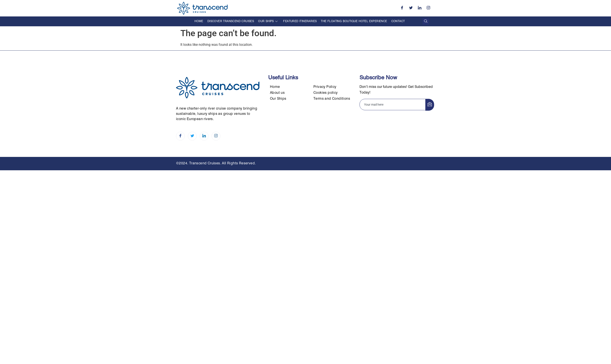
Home (199, 21)
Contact (398, 21)
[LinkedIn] (420, 8)
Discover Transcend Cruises (231, 21)
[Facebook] (402, 8)
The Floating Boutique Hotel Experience (354, 21)
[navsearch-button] (426, 21)
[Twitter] (411, 8)
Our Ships (268, 21)
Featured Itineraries (300, 21)
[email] (393, 105)
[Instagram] (428, 8)
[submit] (430, 105)
